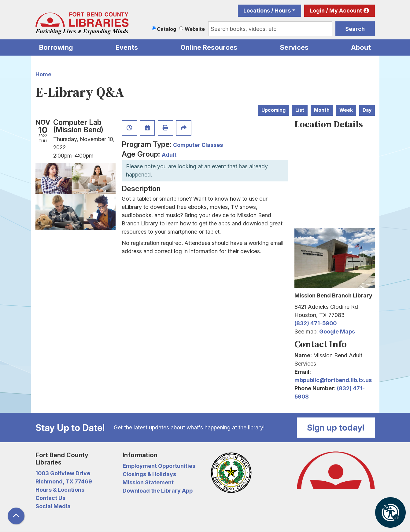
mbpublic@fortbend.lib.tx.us (333, 380)
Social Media (53, 506)
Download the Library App (158, 491)
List (300, 110)
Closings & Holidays (149, 474)
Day (367, 110)
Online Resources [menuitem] (209, 47)
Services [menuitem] (294, 47)
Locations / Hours (267, 11)
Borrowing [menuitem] (56, 47)
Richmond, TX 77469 (64, 481)
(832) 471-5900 (316, 323)
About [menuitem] (361, 47)
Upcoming (273, 110)
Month (322, 110)
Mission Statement (148, 482)
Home (43, 74)
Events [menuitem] (127, 47)
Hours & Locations (60, 490)
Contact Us (50, 498)
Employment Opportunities (159, 466)
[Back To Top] (16, 516)
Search (355, 29)
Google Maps (337, 332)
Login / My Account (336, 11)
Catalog (166, 29)
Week (346, 110)
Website (195, 29)
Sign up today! (336, 428)
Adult (169, 155)
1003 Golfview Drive (63, 473)
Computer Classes (198, 145)
